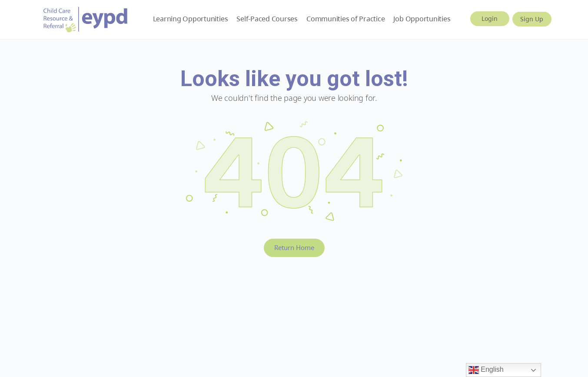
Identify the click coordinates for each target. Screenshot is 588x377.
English (486, 370)
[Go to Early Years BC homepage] (86, 18)
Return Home (294, 247)
